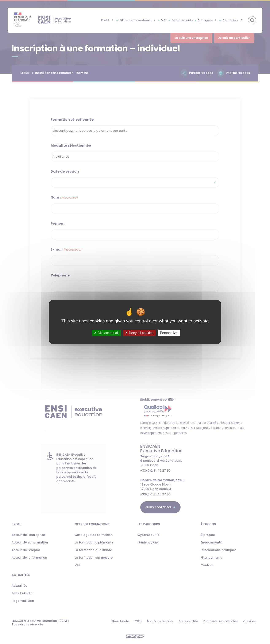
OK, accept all (106, 333)
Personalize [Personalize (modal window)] (169, 333)
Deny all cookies (139, 333)
